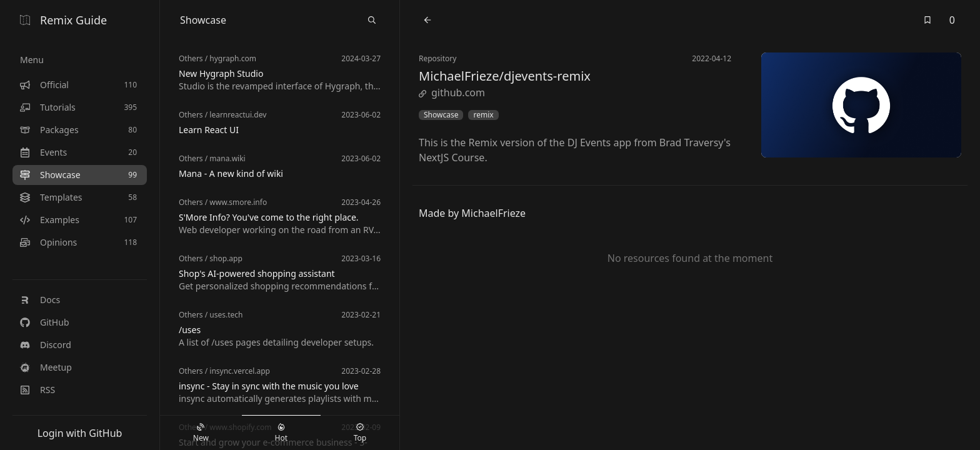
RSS (37, 390)
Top (360, 433)
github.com (452, 92)
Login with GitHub (80, 433)
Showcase (441, 115)
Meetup (46, 367)
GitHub (45, 322)
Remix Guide (63, 20)
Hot (281, 433)
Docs (40, 300)
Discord (46, 345)
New (201, 433)
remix (483, 115)
